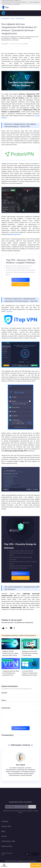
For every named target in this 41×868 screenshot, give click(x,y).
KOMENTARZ (6, 708)
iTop (21, 794)
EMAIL (4, 700)
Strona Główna (6, 19)
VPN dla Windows (20, 19)
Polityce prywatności (13, 4)
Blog (13, 19)
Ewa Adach (5, 44)
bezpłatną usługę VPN (14, 234)
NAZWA (5, 693)
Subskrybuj (32, 807)
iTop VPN (9, 311)
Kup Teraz (20, 284)
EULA (3, 855)
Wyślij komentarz (21, 728)
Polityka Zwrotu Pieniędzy (36, 862)
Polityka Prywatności (7, 853)
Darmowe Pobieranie (21, 280)
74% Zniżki (36, 865)
